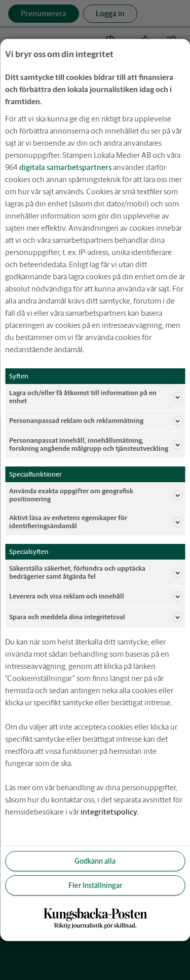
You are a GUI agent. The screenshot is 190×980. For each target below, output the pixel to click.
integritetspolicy (109, 812)
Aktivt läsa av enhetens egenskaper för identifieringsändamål (96, 522)
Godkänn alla (95, 861)
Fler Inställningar (95, 885)
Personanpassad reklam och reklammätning (96, 421)
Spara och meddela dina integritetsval (96, 617)
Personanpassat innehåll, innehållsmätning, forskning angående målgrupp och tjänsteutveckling (96, 444)
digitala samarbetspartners (65, 167)
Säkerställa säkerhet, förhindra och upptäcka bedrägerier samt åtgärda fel (96, 572)
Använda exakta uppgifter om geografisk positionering (96, 495)
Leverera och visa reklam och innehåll (96, 596)
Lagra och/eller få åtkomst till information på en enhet (96, 397)
